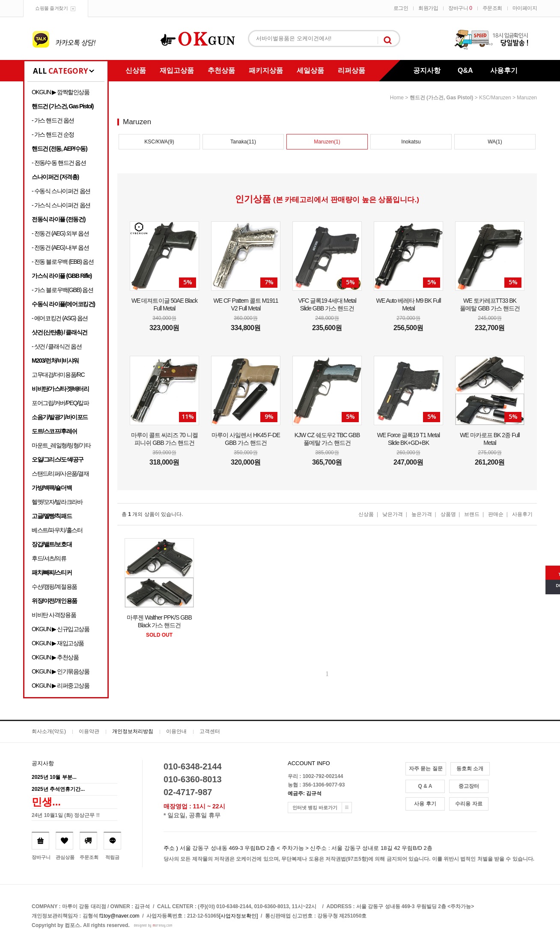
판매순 (496, 514)
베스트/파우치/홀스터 (57, 530)
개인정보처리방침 (133, 731)
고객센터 (210, 731)
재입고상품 (177, 70)
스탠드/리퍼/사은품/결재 (60, 474)
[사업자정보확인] (239, 916)
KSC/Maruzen (495, 98)
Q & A (425, 786)
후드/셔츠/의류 (49, 558)
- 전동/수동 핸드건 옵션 (59, 163)
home (397, 98)
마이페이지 (525, 8)
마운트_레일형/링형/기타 (61, 445)
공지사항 (427, 70)
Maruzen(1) (327, 142)
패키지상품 (266, 70)
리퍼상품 (351, 70)
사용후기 (504, 70)
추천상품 (221, 70)
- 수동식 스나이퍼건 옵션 (61, 191)
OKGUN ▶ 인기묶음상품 (61, 671)
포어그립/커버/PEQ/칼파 (60, 403)
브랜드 (472, 514)
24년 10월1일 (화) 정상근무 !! (66, 815)
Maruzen (527, 98)
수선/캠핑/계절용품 (54, 587)
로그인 (401, 8)
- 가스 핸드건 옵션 (53, 120)
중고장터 (469, 786)
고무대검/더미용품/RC (58, 375)
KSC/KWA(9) (159, 142)
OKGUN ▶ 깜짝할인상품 (61, 92)
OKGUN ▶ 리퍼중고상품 (61, 686)
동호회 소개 (470, 769)
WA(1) (495, 142)
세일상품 (310, 70)
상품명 (448, 514)
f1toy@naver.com (119, 916)
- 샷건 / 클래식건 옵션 (57, 346)
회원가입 (428, 8)
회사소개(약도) (49, 731)
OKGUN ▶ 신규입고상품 (61, 629)
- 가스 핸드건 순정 (53, 134)
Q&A (465, 70)
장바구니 (460, 8)
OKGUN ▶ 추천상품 (55, 657)
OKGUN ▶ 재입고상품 (58, 643)
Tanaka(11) (243, 142)
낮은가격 (393, 514)
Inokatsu (411, 142)
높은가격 (422, 514)
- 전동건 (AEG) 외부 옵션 (60, 233)
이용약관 (89, 731)
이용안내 (176, 731)
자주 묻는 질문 (426, 769)
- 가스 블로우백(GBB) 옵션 (62, 290)
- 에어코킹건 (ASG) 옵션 (60, 318)
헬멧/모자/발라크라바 (57, 502)
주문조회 (492, 8)
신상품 (136, 70)
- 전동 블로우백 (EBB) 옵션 (63, 262)
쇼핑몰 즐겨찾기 (51, 8)
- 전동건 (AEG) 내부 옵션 (60, 247)
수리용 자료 (469, 804)
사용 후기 (425, 804)
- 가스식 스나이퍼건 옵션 (61, 205)
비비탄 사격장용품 (54, 615)
